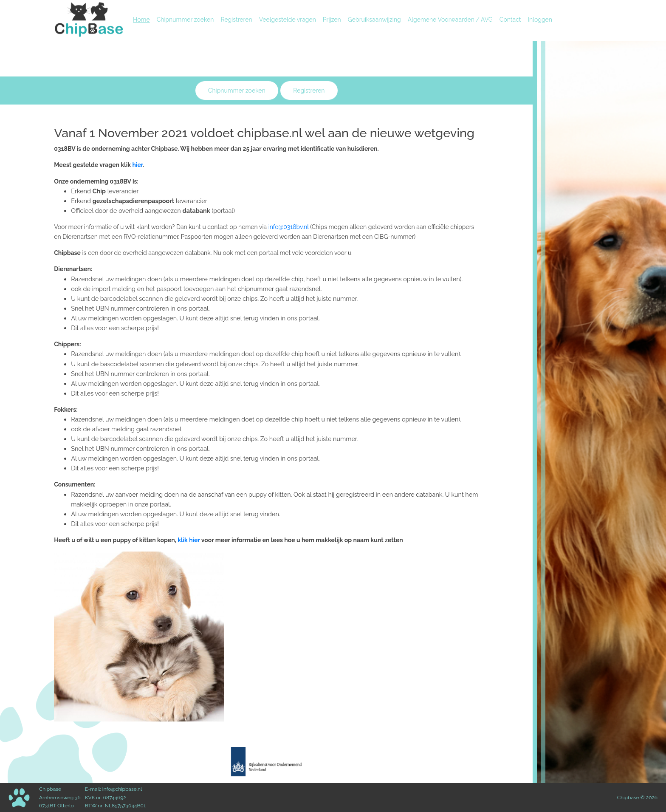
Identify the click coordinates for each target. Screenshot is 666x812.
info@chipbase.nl (122, 789)
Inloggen (540, 20)
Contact (510, 20)
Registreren (236, 20)
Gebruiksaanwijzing (374, 20)
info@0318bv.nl (289, 227)
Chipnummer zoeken (185, 20)
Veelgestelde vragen (288, 20)
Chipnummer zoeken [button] (237, 91)
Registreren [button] (309, 91)
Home (143, 19)
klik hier (189, 540)
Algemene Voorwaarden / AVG (450, 20)
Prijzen (332, 20)
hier (137, 165)
